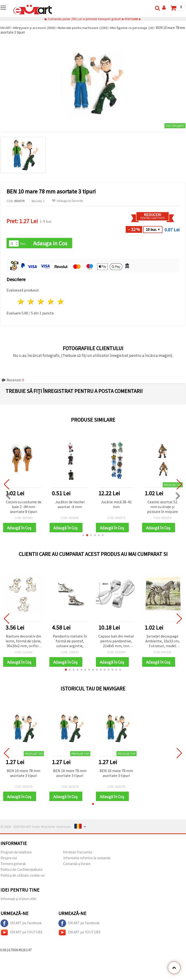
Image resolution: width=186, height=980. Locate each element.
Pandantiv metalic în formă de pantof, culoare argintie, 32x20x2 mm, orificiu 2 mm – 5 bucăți (70, 643)
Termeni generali (13, 866)
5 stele (61, 302)
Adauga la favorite (68, 201)
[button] (83, 536)
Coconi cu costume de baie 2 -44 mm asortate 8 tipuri (24, 507)
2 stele (31, 302)
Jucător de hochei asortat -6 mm (70, 505)
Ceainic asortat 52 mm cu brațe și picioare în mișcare (163, 507)
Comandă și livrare (77, 866)
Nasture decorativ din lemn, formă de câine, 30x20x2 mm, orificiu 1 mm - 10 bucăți (23, 643)
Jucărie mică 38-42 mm (116, 505)
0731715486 (131, 19)
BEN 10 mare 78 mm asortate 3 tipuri (23, 775)
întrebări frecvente (78, 855)
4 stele (51, 302)
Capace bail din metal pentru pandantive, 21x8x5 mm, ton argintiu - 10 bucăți (116, 643)
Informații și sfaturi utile (18, 901)
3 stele (41, 302)
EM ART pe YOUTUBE (22, 935)
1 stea (21, 302)
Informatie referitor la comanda (87, 860)
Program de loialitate (16, 855)
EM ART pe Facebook (21, 926)
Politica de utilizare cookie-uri (23, 878)
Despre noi (9, 860)
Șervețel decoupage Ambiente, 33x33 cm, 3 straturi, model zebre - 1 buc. (163, 643)
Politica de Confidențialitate (22, 872)
